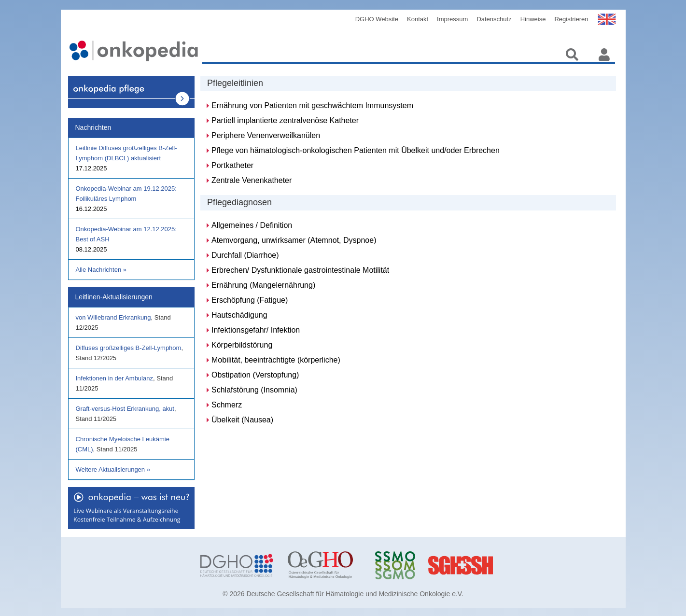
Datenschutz (494, 19)
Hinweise (533, 19)
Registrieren (571, 19)
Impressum (452, 19)
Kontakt (418, 19)
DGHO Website (377, 19)
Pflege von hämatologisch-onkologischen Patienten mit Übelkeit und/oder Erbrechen (356, 150)
